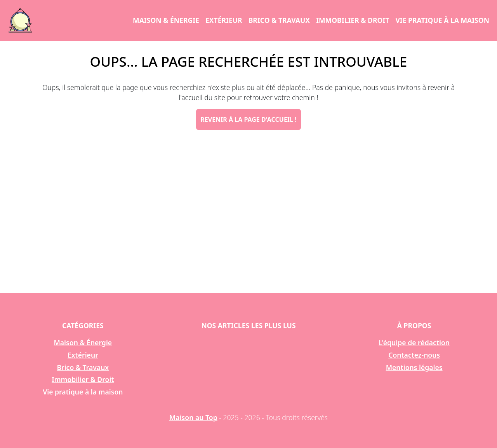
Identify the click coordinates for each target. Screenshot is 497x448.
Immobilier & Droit (353, 20)
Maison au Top (193, 417)
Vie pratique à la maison (442, 20)
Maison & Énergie (166, 20)
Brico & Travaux (279, 20)
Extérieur (224, 20)
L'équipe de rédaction (414, 342)
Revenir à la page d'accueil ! (248, 119)
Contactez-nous (414, 355)
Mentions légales (414, 367)
